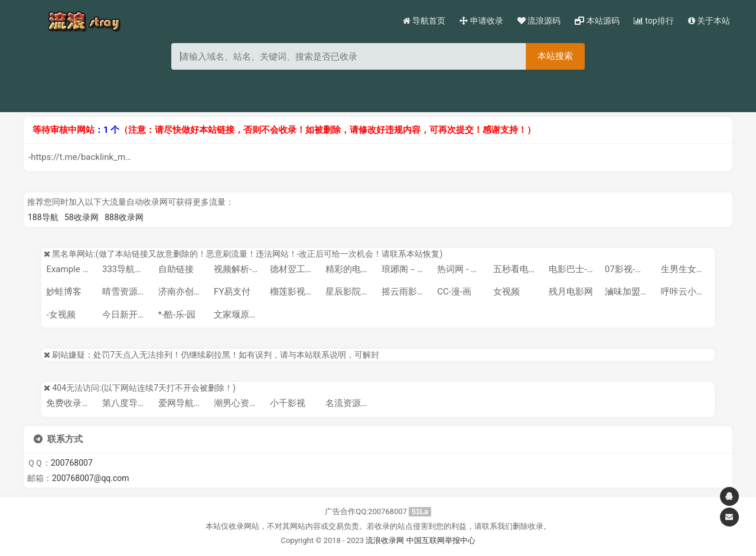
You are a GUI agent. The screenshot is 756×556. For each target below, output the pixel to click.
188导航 (43, 217)
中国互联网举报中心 (441, 540)
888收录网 (124, 217)
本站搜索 (555, 56)
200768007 (72, 463)
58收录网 (82, 217)
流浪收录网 (385, 540)
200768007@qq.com (91, 478)
